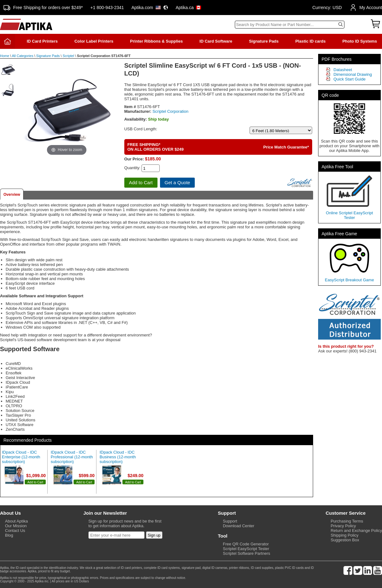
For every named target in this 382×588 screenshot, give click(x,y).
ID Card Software (216, 41)
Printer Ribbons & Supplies (156, 41)
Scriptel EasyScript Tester (246, 549)
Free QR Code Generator (246, 544)
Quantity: (132, 168)
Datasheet (343, 70)
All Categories (23, 56)
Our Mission (16, 526)
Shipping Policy (345, 535)
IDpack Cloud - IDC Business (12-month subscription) (118, 457)
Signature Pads (264, 41)
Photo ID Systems (360, 41)
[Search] (290, 25)
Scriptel (68, 56)
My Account (366, 8)
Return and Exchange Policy (356, 531)
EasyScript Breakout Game (350, 280)
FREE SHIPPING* (144, 145)
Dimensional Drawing (353, 74)
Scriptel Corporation (170, 111)
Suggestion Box (345, 540)
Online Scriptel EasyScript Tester (349, 215)
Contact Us (15, 531)
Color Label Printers (94, 41)
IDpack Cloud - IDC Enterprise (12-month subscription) (21, 457)
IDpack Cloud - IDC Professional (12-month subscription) (72, 457)
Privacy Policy (343, 526)
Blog (9, 535)
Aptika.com (150, 8)
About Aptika (16, 521)
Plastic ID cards (310, 41)
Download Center (239, 526)
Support (230, 521)
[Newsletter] (116, 535)
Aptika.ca (188, 8)
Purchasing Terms (347, 521)
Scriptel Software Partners (247, 553)
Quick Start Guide (350, 79)
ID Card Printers (42, 41)
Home (5, 56)
